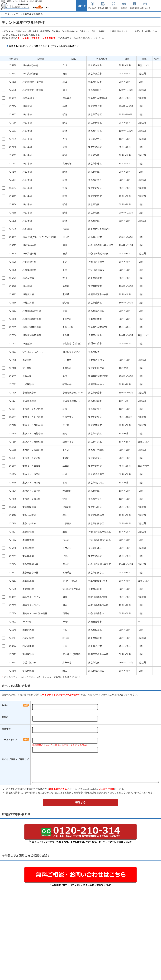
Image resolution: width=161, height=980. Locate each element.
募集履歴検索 (135, 8)
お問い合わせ (145, 8)
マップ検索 (114, 8)
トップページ (7, 14)
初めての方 (92, 8)
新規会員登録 (103, 8)
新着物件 (124, 8)
